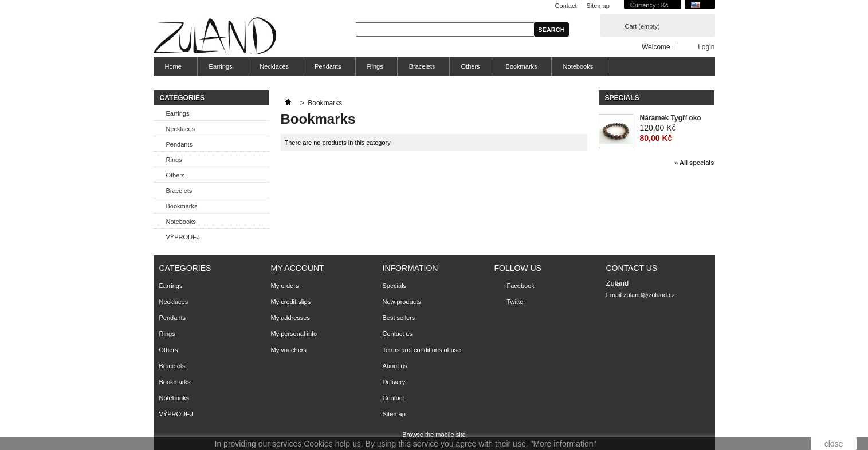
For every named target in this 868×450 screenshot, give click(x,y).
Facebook (521, 286)
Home (172, 70)
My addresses (290, 318)
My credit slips (291, 302)
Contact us (398, 334)
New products (402, 302)
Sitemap (598, 6)
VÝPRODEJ (183, 237)
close (834, 444)
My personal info (294, 334)
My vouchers (289, 350)
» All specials (694, 163)
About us (395, 366)
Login (706, 47)
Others (471, 66)
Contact (566, 6)
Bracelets (422, 66)
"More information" (563, 444)
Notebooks (578, 66)
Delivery (394, 382)
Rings (375, 66)
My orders (285, 286)
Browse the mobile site (434, 435)
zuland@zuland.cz (649, 295)
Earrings (219, 70)
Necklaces (274, 66)
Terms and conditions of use (422, 350)
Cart (643, 26)
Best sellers (399, 318)
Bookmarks (522, 66)
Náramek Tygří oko (671, 118)
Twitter (516, 302)
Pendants (328, 66)
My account (298, 268)
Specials (622, 98)
